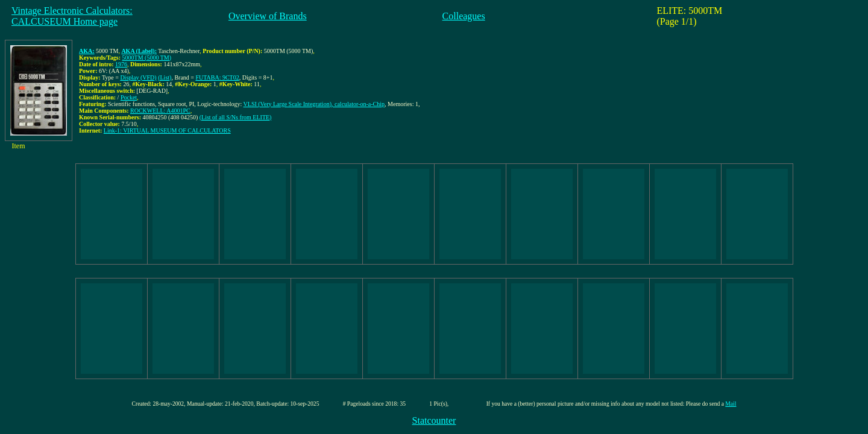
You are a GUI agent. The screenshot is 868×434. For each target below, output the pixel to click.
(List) (165, 77)
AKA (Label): (139, 51)
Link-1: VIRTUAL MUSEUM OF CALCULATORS (167, 131)
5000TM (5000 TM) (147, 58)
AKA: (87, 51)
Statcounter (434, 420)
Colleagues (464, 16)
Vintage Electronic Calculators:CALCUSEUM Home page (72, 16)
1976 (121, 64)
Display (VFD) (138, 77)
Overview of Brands (268, 16)
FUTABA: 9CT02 (217, 77)
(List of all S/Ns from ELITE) (236, 117)
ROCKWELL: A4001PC (160, 111)
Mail (731, 404)
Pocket (129, 97)
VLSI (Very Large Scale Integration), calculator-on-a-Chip (314, 104)
